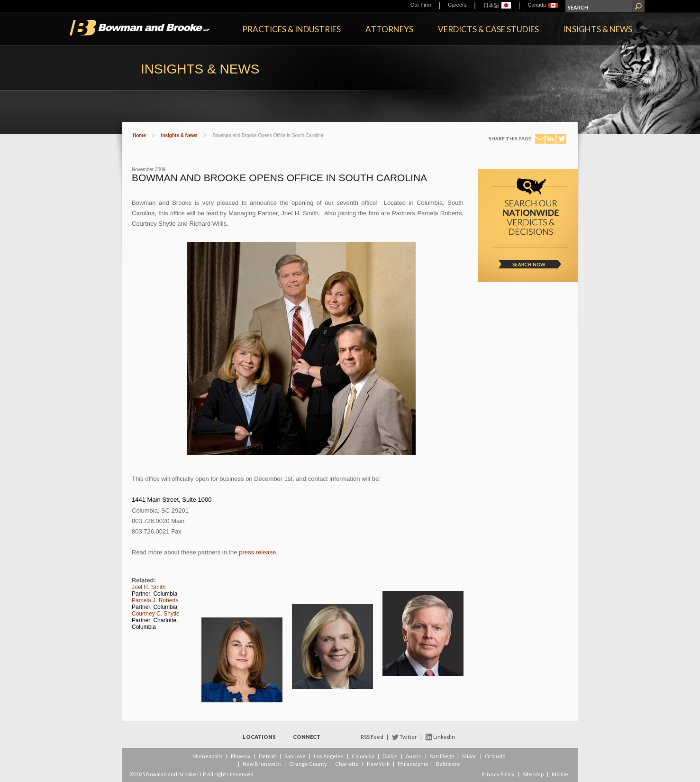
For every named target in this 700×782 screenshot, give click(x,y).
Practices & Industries (291, 29)
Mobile (560, 774)
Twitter (408, 737)
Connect (307, 737)
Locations (259, 737)
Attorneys (389, 29)
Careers (457, 5)
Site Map (533, 774)
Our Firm (421, 5)
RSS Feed (372, 737)
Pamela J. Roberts (155, 600)
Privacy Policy (498, 774)
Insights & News (598, 29)
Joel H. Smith (149, 587)
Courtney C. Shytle (156, 614)
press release (257, 552)
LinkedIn (444, 737)
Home (139, 135)
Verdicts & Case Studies (488, 29)
